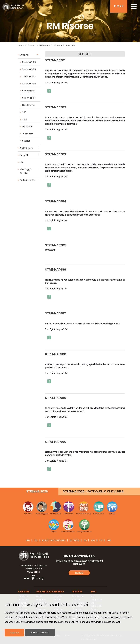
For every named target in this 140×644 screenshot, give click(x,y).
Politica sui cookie (40, 633)
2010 (25, 119)
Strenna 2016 (29, 84)
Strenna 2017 (29, 76)
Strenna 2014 (29, 98)
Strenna (58, 46)
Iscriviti (79, 573)
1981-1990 (70, 46)
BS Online (75, 540)
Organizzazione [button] (46, 592)
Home (21, 46)
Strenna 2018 (29, 69)
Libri (22, 162)
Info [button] (93, 592)
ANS (28, 540)
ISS (85, 540)
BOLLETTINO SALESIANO (54, 540)
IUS (101, 540)
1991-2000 (27, 126)
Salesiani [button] (24, 592)
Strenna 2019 (29, 62)
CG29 (119, 6)
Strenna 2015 (29, 91)
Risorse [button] (77, 592)
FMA (109, 540)
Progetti (24, 155)
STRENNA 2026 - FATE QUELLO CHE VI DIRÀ (93, 491)
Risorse (32, 46)
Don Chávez (29, 105)
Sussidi (26, 141)
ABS (93, 540)
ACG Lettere (26, 148)
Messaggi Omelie (25, 171)
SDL (36, 540)
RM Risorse (44, 46)
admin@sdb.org (34, 578)
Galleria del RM (28, 180)
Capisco (14, 633)
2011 (24, 112)
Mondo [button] (59, 592)
